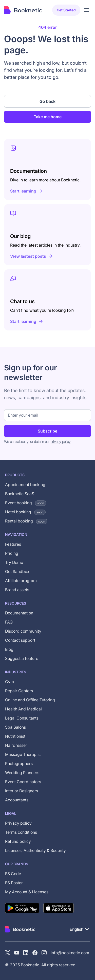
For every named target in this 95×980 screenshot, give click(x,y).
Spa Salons (15, 727)
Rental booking (26, 521)
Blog (9, 649)
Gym (9, 682)
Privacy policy (18, 823)
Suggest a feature (22, 658)
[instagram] (44, 953)
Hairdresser (16, 745)
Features (13, 544)
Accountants (17, 800)
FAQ (9, 622)
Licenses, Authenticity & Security (35, 850)
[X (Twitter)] (8, 953)
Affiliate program (21, 581)
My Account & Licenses (27, 892)
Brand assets (17, 590)
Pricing (12, 553)
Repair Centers (19, 691)
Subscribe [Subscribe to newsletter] (48, 431)
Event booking (26, 503)
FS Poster (14, 883)
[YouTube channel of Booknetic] (17, 953)
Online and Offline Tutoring (30, 700)
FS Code (13, 874)
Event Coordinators (23, 782)
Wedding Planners (22, 773)
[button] (80, 929)
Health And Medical (23, 709)
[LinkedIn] (26, 953)
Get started (66, 10)
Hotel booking (25, 512)
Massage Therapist (23, 754)
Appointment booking (25, 485)
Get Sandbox (17, 571)
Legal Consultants (22, 718)
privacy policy (61, 441)
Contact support (20, 640)
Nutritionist (15, 736)
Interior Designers (22, 791)
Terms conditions (21, 832)
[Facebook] (35, 953)
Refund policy (18, 841)
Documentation (19, 613)
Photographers (19, 763)
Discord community (23, 631)
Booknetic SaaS (20, 494)
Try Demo (14, 562)
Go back (48, 101)
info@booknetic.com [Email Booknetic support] (70, 953)
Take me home (48, 117)
